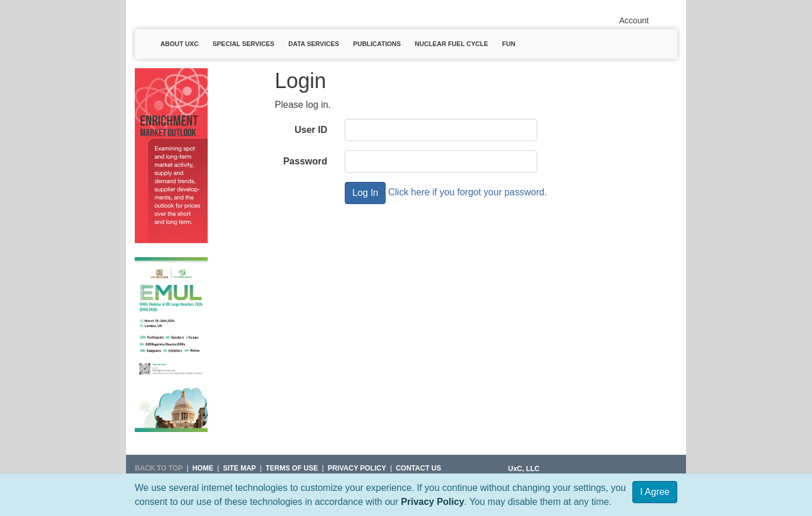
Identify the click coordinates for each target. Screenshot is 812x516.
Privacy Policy (433, 502)
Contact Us (418, 468)
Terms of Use (292, 468)
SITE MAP (239, 468)
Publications (377, 44)
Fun (509, 44)
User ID (311, 130)
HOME (203, 468)
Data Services (314, 44)
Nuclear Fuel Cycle (452, 44)
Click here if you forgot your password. (467, 192)
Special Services (243, 44)
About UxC (179, 44)
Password (305, 161)
